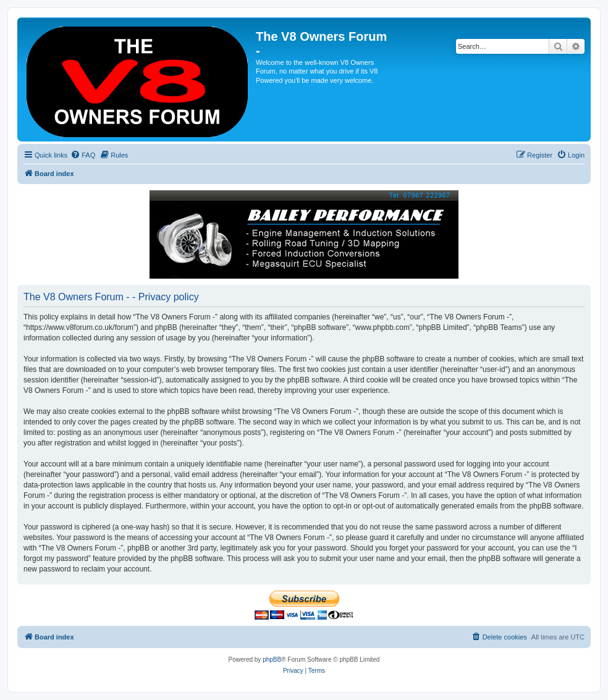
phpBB (272, 660)
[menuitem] (83, 155)
